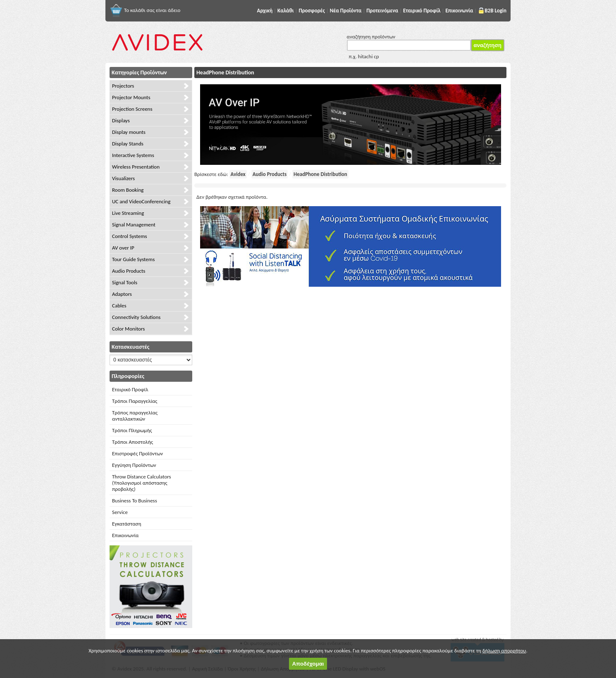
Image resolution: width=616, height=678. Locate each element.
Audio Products (129, 271)
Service (120, 512)
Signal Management (134, 225)
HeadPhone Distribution (320, 174)
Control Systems (130, 236)
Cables (119, 306)
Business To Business (135, 501)
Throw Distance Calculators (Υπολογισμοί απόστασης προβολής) (142, 483)
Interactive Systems (133, 155)
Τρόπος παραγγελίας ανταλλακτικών (135, 416)
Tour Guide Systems (133, 259)
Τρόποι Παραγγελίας (135, 401)
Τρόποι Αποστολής (133, 442)
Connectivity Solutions (136, 317)
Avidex (238, 174)
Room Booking (128, 190)
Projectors (123, 86)
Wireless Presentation (136, 167)
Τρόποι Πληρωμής (132, 430)
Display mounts (129, 132)
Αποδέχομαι (308, 664)
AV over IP (123, 248)
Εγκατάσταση (127, 524)
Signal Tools (125, 282)
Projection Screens (132, 109)
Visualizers (123, 178)
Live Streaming (128, 213)
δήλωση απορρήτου (504, 651)
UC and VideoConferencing (141, 201)
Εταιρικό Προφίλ (130, 389)
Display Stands (128, 144)
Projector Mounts (131, 97)
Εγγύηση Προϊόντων (134, 465)
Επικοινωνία (125, 535)
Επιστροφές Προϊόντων (137, 453)
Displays (121, 120)
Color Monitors (128, 329)
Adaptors (122, 294)
